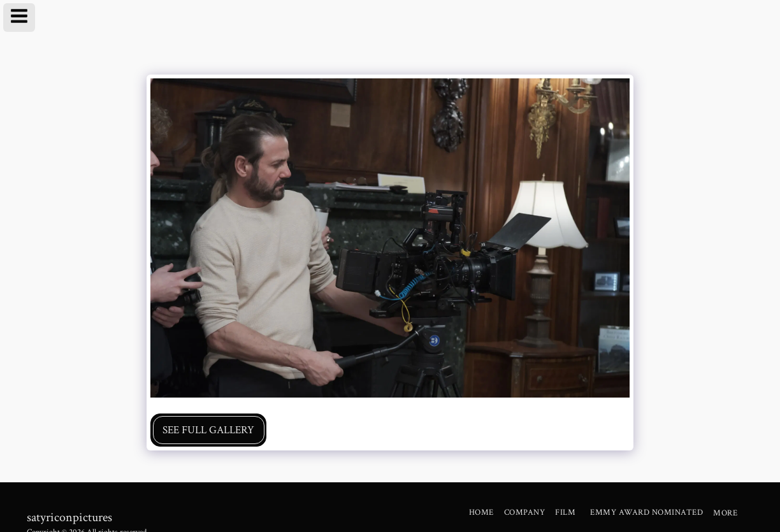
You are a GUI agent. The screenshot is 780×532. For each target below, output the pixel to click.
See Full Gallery (208, 430)
